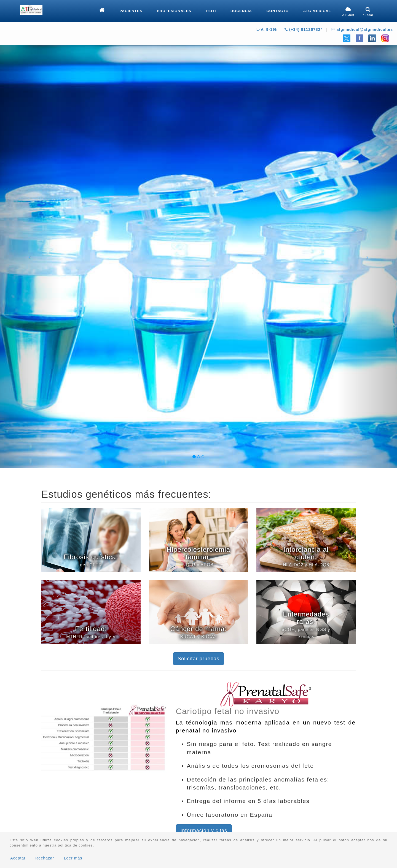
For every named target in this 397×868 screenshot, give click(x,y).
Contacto (277, 11)
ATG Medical (317, 11)
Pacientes (131, 11)
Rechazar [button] (45, 858)
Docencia (241, 11)
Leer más (73, 858)
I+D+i (211, 11)
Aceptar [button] (18, 858)
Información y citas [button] (204, 831)
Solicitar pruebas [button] (198, 659)
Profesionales (174, 11)
